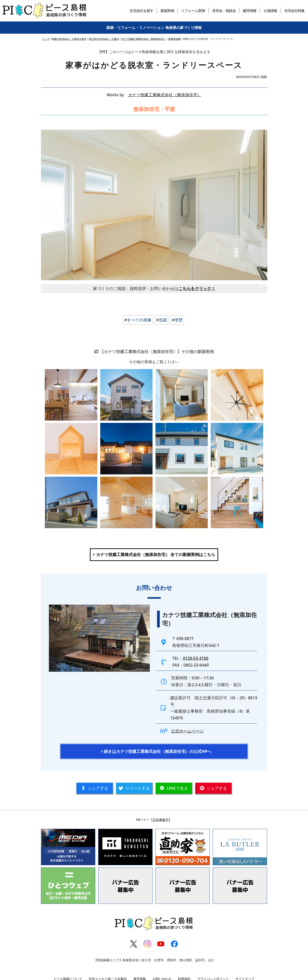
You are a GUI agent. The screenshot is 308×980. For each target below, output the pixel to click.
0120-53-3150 (196, 658)
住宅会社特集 (294, 11)
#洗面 (161, 320)
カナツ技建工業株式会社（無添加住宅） (165, 95)
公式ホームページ (187, 731)
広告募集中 (161, 820)
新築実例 (167, 11)
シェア (95, 788)
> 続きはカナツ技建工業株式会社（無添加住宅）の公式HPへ (156, 751)
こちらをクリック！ (197, 288)
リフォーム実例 (193, 11)
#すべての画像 (138, 320)
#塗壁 (177, 320)
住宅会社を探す (142, 11)
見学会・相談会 (224, 11)
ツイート (134, 788)
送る (174, 788)
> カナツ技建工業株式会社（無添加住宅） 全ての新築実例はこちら (154, 554)
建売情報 (250, 11)
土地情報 (270, 11)
